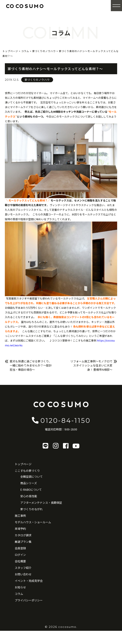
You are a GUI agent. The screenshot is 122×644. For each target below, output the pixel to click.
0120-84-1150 (61, 420)
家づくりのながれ (31, 509)
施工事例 (20, 516)
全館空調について (31, 476)
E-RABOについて (31, 490)
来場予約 (20, 529)
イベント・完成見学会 (29, 581)
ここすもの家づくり (27, 471)
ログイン (20, 555)
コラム (19, 594)
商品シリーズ (29, 483)
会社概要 (20, 561)
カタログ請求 (23, 535)
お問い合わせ (23, 574)
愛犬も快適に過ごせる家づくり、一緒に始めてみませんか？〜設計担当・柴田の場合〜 (31, 365)
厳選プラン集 (23, 542)
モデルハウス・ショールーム (33, 522)
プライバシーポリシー (29, 600)
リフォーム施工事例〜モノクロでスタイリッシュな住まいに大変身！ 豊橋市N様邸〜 (91, 365)
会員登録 (20, 548)
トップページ (23, 464)
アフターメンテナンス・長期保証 (41, 503)
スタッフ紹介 (23, 568)
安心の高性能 (29, 496)
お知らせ (20, 587)
